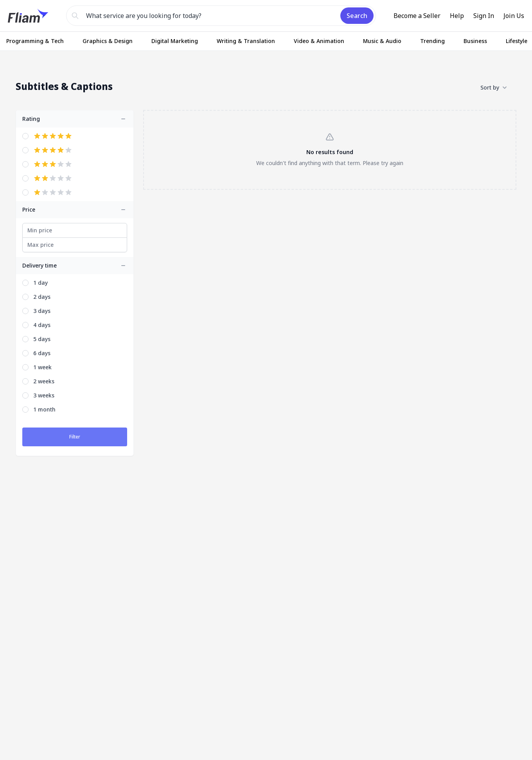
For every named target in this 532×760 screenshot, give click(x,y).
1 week (42, 367)
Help (457, 16)
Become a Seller (417, 16)
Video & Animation (319, 41)
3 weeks (44, 395)
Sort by (494, 88)
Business (475, 41)
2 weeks (44, 381)
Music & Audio (382, 41)
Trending (432, 41)
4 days (42, 325)
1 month (44, 409)
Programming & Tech (35, 41)
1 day (40, 283)
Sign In (484, 16)
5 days (42, 339)
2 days (42, 297)
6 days (42, 353)
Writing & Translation (246, 41)
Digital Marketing (175, 41)
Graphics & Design (108, 41)
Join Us (514, 16)
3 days (42, 311)
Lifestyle (517, 41)
